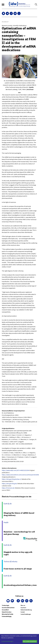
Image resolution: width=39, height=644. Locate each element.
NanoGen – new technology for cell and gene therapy (19, 533)
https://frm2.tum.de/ (8, 488)
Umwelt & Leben (7, 612)
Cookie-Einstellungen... (8, 641)
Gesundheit (5, 610)
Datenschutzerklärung (26, 610)
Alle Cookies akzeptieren (30, 641)
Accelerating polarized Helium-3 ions (20, 585)
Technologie (5, 605)
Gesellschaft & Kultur (8, 608)
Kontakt (23, 612)
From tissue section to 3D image (18, 569)
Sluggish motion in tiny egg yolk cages (18, 553)
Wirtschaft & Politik (7, 614)
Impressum (23, 608)
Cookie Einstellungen (26, 614)
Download (30, 89)
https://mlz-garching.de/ (10, 484)
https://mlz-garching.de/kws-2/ (12, 479)
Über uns (23, 605)
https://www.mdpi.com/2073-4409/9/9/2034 (16, 470)
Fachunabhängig (7, 616)
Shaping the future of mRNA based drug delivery (19, 514)
